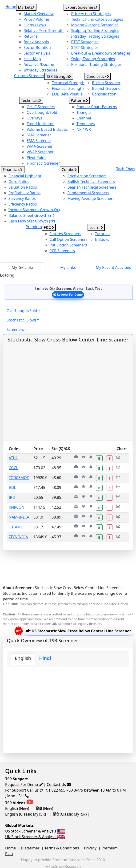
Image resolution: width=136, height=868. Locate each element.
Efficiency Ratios (23, 204)
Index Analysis (36, 42)
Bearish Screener (107, 88)
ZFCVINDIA (18, 537)
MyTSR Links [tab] (23, 267)
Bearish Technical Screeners (92, 187)
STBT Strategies (85, 48)
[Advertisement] (67, 562)
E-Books (102, 239)
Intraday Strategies (40, 70)
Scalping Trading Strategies (95, 31)
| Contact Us (57, 785)
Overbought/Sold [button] (22, 311)
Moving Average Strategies (95, 25)
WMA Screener (40, 146)
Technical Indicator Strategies (97, 19)
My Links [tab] (68, 267)
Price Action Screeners (87, 176)
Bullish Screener (106, 83)
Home (11, 848)
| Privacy (89, 848)
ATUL (13, 458)
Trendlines (86, 124)
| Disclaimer (29, 848)
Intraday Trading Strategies (95, 36)
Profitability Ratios (25, 193)
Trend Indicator (40, 124)
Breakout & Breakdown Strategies (101, 53)
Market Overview (38, 14)
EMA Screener (39, 141)
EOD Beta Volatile (67, 94)
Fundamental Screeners (88, 193)
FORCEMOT (19, 478)
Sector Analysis (37, 53)
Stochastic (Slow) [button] (21, 320)
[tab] (23, 659)
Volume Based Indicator (48, 129)
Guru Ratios (19, 182)
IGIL (12, 488)
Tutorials (103, 234)
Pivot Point (36, 158)
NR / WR (84, 129)
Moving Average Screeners (91, 198)
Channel (84, 118)
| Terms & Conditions (61, 848)
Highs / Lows (35, 25)
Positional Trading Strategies (96, 64)
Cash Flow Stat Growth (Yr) (32, 221)
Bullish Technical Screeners (91, 182)
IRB (12, 497)
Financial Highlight (25, 176)
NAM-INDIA (19, 517)
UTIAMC (16, 527)
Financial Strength (68, 88)
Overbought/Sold (42, 112)
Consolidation (104, 94)
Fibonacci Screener (43, 163)
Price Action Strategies (91, 14)
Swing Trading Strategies (93, 59)
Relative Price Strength (44, 31)
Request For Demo (68, 295)
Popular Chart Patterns (97, 107)
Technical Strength (68, 83)
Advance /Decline (39, 64)
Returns (30, 36)
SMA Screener (39, 135)
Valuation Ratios (23, 187)
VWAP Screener (40, 152)
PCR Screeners (62, 251)
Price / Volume (36, 19)
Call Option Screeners (68, 239)
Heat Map (32, 59)
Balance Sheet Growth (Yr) (31, 215)
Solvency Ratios (22, 198)
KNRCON (16, 507)
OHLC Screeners (41, 107)
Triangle (84, 112)
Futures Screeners (65, 234)
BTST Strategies (85, 42)
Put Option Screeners (68, 245)
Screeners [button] (15, 329)
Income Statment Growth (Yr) (34, 210)
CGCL (13, 468)
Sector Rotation (37, 48)
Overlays (34, 118)
